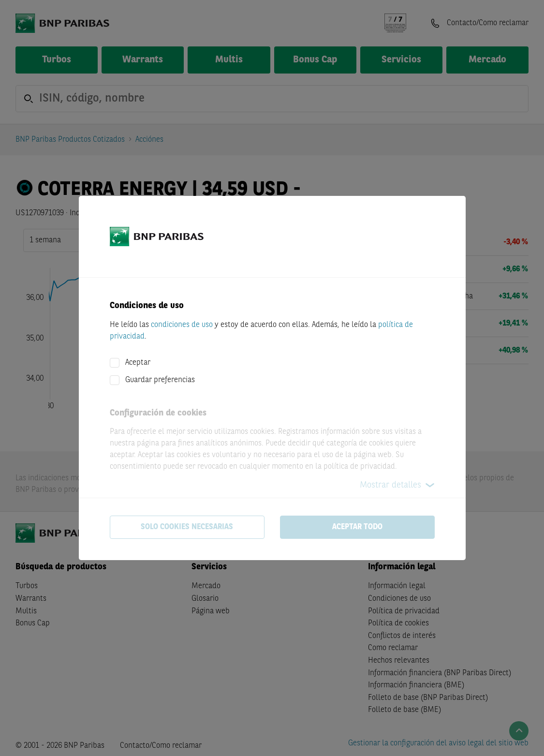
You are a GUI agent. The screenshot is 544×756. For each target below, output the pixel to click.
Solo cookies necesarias (187, 527)
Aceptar (138, 363)
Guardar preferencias (160, 380)
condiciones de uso (182, 325)
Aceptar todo (357, 527)
